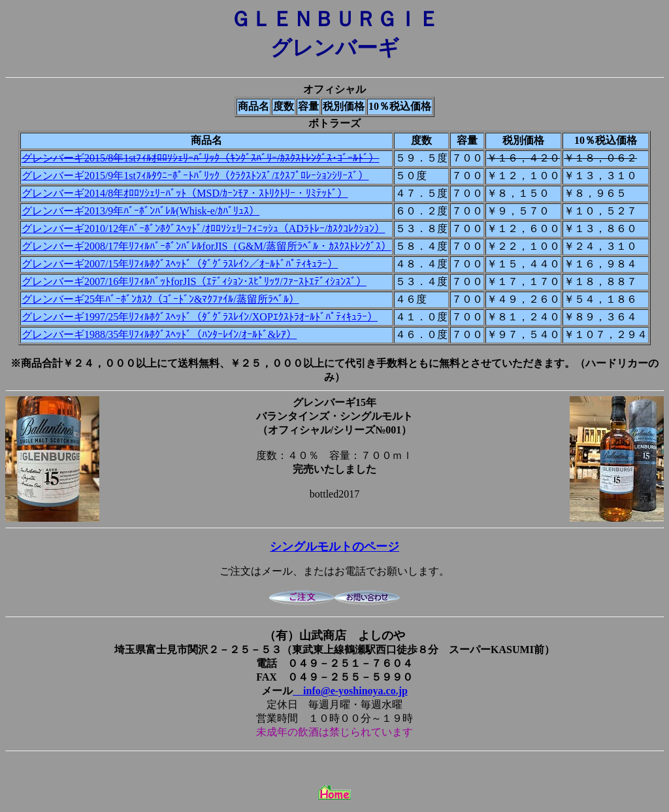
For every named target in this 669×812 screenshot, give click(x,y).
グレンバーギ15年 (334, 402)
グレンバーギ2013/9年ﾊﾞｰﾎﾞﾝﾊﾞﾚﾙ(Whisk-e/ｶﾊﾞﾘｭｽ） (140, 211)
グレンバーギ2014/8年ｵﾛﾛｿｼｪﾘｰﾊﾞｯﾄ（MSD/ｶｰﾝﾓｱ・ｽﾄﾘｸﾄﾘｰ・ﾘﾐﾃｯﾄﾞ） (185, 193)
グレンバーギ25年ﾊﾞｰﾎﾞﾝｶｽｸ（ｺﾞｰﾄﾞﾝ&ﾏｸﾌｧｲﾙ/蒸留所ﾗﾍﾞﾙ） (160, 299)
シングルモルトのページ (334, 547)
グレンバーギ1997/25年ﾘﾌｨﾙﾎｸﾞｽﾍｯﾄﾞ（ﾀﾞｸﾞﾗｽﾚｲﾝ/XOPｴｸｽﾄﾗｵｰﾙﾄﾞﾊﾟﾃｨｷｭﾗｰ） (200, 317)
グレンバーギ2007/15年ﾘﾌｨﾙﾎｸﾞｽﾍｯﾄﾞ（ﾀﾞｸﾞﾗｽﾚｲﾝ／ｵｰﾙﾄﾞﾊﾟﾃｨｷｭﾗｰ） (180, 264)
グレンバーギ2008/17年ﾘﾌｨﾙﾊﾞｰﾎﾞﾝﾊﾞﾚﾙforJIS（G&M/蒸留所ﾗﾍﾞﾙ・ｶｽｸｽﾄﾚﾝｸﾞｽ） (206, 246)
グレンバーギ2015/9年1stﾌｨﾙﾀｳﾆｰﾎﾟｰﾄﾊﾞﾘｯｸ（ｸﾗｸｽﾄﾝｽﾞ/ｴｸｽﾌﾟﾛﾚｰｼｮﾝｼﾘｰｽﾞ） (195, 176)
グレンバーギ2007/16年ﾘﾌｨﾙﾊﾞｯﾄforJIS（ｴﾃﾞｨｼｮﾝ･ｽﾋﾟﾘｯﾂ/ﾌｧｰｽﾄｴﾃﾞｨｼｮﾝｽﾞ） (194, 281)
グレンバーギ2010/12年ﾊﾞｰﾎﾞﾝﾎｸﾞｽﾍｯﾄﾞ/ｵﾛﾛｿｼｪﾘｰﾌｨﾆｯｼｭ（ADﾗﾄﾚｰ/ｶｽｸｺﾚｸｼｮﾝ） (203, 228)
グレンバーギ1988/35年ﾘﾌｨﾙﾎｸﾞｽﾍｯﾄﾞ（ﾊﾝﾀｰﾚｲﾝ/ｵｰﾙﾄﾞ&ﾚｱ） (159, 334)
